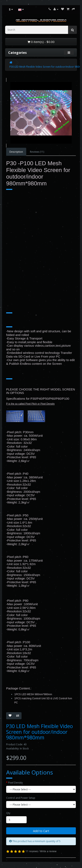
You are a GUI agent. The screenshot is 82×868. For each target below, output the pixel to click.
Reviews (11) (37, 152)
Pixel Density (15, 783)
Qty (8, 813)
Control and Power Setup (21, 798)
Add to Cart (41, 831)
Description (16, 152)
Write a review (48, 851)
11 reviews (32, 851)
